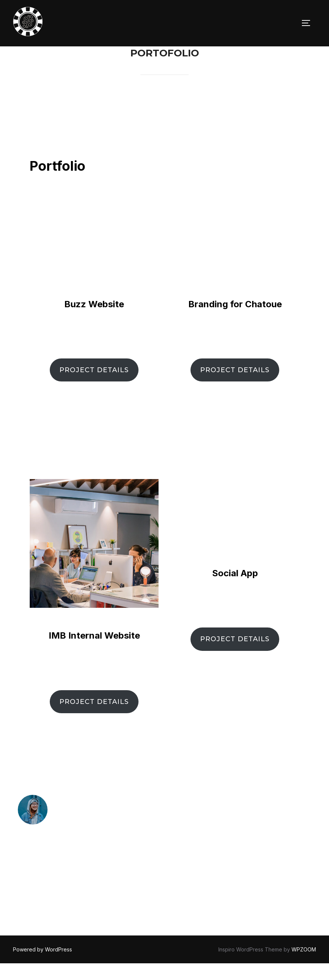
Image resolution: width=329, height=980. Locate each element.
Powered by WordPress (43, 966)
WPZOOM (304, 966)
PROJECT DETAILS (94, 387)
